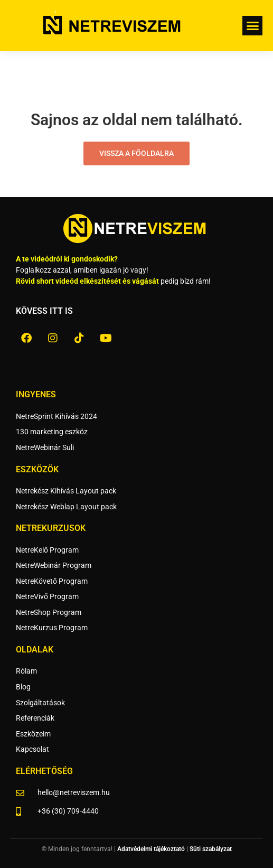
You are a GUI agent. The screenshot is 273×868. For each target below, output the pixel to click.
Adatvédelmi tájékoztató (151, 849)
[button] (252, 26)
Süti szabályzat (211, 849)
